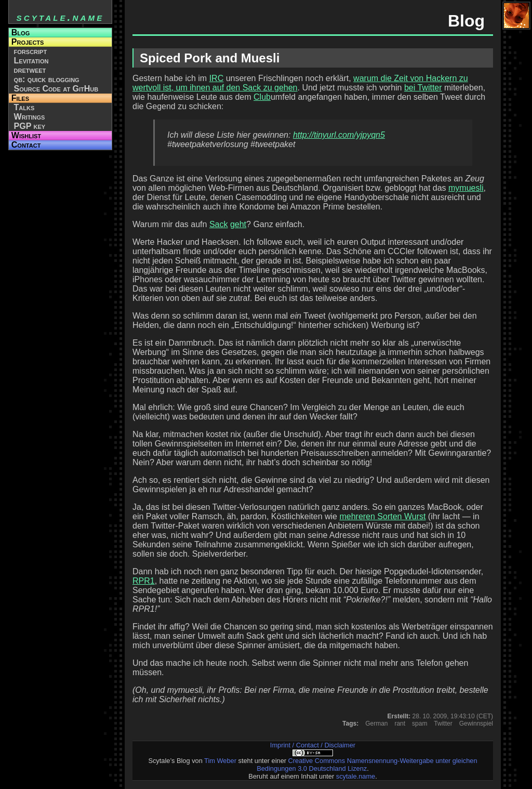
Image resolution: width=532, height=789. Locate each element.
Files (20, 98)
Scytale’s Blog (169, 761)
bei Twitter (423, 88)
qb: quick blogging (47, 79)
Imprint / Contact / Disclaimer (313, 745)
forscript (31, 51)
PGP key (30, 126)
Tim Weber (220, 761)
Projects (28, 42)
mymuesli (466, 188)
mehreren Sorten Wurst (382, 516)
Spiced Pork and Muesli (210, 58)
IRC (217, 78)
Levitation (31, 61)
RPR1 (144, 581)
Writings (30, 117)
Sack (219, 224)
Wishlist (26, 135)
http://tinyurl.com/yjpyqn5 (339, 135)
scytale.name (356, 776)
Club (262, 97)
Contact (26, 145)
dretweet (30, 70)
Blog (21, 32)
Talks (24, 107)
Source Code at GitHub (56, 89)
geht (238, 224)
